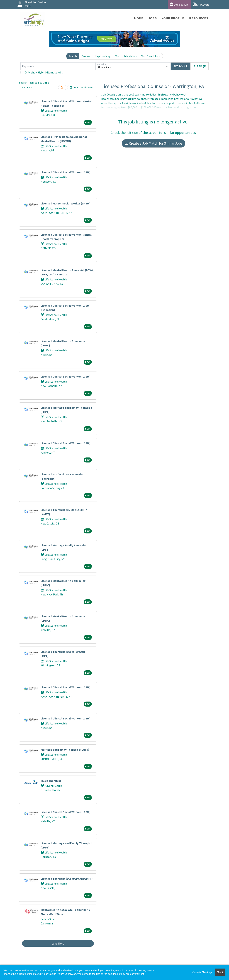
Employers (201, 4)
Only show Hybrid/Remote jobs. (44, 72)
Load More (58, 943)
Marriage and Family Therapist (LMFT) (65, 750)
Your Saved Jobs (151, 56)
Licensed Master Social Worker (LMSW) (66, 203)
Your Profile (173, 18)
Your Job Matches (126, 56)
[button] (199, 66)
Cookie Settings (202, 972)
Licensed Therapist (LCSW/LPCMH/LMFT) (67, 879)
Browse (86, 56)
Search (73, 56)
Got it (220, 972)
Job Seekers (179, 4)
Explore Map (103, 56)
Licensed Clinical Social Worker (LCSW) (66, 172)
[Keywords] (58, 66)
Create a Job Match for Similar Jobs (154, 143)
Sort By (26, 87)
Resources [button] (199, 18)
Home (139, 18)
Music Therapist (51, 781)
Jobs (152, 18)
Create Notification (82, 87)
